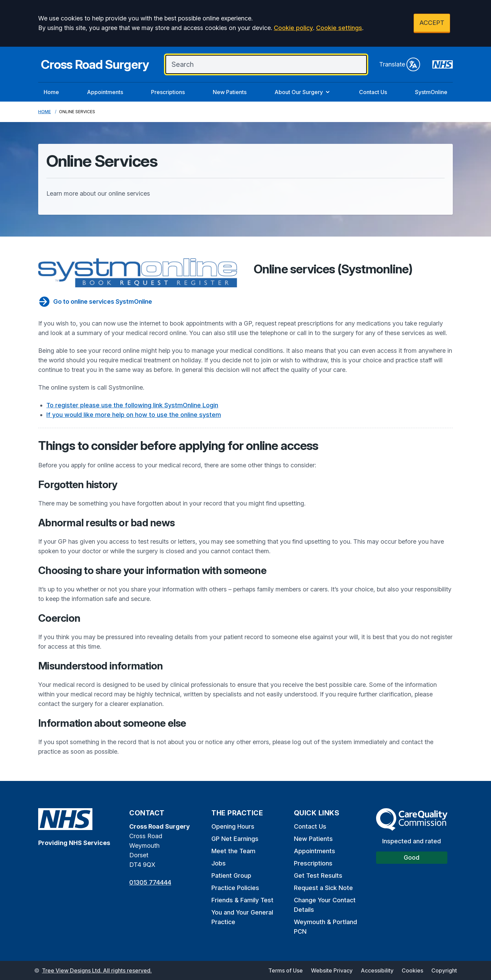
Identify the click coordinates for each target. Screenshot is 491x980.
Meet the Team (233, 851)
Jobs (219, 863)
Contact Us (373, 92)
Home (51, 92)
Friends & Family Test (242, 900)
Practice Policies (235, 888)
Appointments (105, 92)
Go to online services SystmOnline (95, 302)
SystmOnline (431, 92)
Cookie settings (339, 28)
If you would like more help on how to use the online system (134, 415)
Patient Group (231, 876)
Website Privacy (332, 970)
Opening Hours (233, 826)
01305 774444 (150, 882)
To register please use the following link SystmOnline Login (132, 405)
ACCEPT (432, 23)
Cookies (412, 970)
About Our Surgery (303, 92)
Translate (400, 64)
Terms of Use (286, 970)
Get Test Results (318, 876)
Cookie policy (293, 28)
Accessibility (377, 970)
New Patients (230, 92)
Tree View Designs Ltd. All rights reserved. (97, 970)
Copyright (444, 970)
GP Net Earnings (235, 839)
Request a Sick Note (323, 888)
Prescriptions (168, 92)
